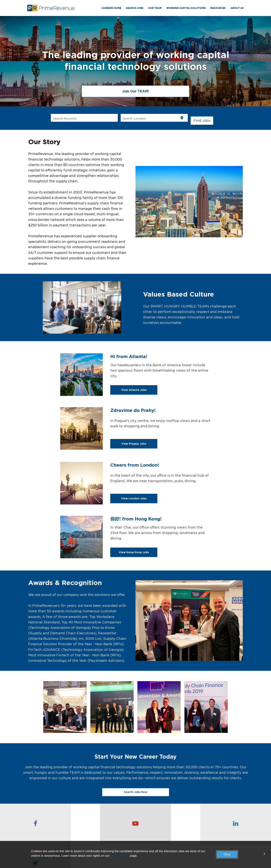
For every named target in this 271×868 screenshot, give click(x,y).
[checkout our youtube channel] (102, 823)
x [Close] (264, 854)
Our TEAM (155, 8)
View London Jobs (134, 500)
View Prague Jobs (134, 445)
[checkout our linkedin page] (169, 823)
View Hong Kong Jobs (134, 554)
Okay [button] (227, 854)
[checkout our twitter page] (237, 823)
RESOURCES (218, 8)
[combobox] (84, 118)
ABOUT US (237, 8)
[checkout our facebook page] (34, 823)
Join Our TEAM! (135, 91)
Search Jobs (135, 8)
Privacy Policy (120, 856)
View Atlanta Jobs (134, 391)
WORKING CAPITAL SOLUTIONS (186, 8)
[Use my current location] (182, 118)
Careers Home (111, 8)
